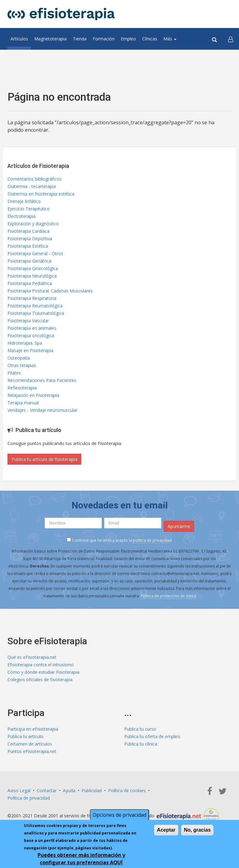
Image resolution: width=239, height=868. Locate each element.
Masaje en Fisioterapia (30, 350)
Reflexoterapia (22, 388)
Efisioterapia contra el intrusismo (41, 665)
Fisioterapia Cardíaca (28, 231)
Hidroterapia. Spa (25, 343)
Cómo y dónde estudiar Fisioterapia (43, 672)
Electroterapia (21, 216)
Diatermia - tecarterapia (32, 186)
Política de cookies (127, 790)
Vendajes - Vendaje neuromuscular (42, 410)
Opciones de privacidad (119, 819)
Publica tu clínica (141, 744)
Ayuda (69, 790)
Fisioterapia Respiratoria (32, 298)
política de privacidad (152, 540)
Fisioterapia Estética (28, 246)
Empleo (128, 39)
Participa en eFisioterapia (33, 729)
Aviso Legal (19, 790)
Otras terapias (22, 365)
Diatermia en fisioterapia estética (41, 194)
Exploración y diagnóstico (33, 224)
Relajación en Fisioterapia (33, 395)
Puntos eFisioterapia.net (32, 751)
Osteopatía (19, 358)
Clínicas (150, 39)
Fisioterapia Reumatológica (35, 306)
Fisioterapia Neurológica (32, 276)
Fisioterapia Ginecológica (33, 268)
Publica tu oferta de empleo (152, 736)
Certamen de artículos (30, 744)
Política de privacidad (29, 798)
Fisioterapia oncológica (31, 335)
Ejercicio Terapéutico (29, 209)
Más (170, 39)
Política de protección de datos (168, 596)
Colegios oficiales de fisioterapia (40, 680)
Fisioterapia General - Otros (35, 253)
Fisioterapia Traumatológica (36, 313)
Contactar (47, 790)
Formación (104, 39)
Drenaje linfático (24, 201)
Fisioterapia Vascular (28, 321)
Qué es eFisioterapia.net (32, 657)
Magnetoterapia (50, 39)
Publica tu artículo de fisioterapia (44, 459)
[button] (231, 39)
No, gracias (197, 834)
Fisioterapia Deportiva (30, 239)
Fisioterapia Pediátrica (30, 283)
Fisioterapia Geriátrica (29, 261)
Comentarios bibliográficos (35, 179)
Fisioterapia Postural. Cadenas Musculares (50, 291)
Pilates (14, 373)
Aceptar (166, 834)
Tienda (80, 39)
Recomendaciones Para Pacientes (42, 380)
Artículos (19, 39)
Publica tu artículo (25, 736)
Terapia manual (23, 403)
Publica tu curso (140, 729)
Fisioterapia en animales (32, 328)
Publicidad (92, 790)
